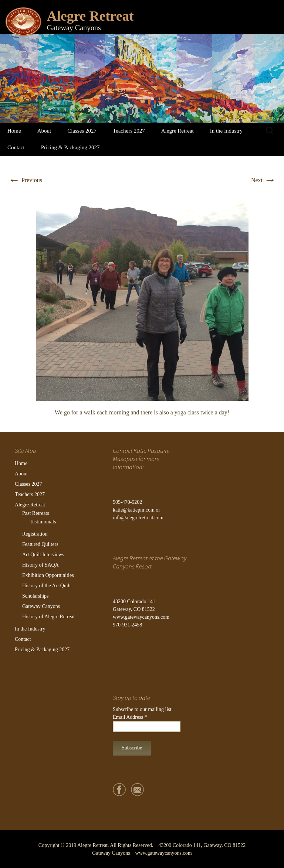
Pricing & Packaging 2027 (70, 147)
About (44, 131)
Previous (25, 180)
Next (263, 180)
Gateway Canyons (41, 606)
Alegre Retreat (177, 131)
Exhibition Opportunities (48, 575)
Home (14, 131)
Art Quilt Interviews (43, 555)
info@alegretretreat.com (138, 518)
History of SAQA (40, 565)
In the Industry (226, 131)
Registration (35, 534)
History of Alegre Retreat (48, 617)
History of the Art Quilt (46, 586)
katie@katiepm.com (134, 510)
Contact (16, 147)
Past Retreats (36, 513)
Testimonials (43, 522)
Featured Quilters (40, 544)
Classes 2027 (82, 131)
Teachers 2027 (129, 131)
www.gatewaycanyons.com (141, 617)
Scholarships (35, 596)
